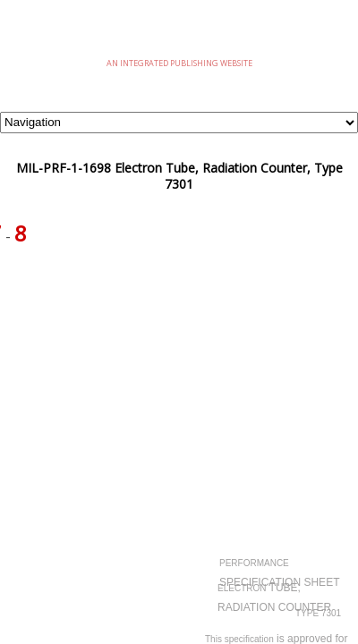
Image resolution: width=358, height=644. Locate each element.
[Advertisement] (179, 354)
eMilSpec (179, 35)
